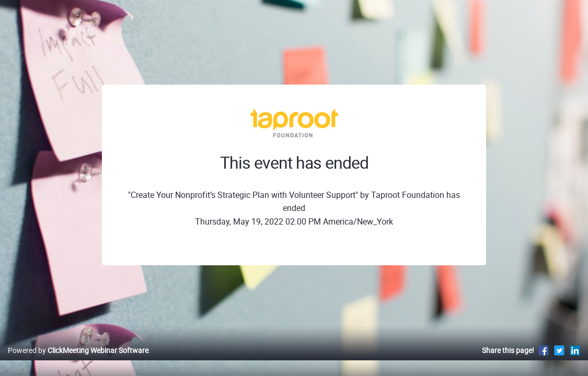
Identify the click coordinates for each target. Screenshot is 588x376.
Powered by (78, 361)
